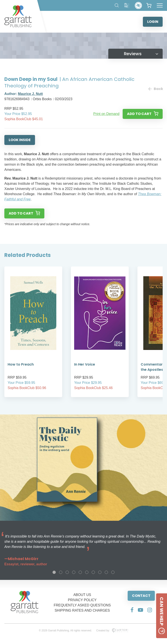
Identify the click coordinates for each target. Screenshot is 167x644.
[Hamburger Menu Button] (160, 5)
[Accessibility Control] (138, 6)
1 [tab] (54, 572)
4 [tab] (74, 572)
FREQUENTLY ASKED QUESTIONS (82, 605)
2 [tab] (61, 572)
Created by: (112, 631)
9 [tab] (106, 572)
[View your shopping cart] (149, 5)
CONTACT (141, 596)
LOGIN (153, 22)
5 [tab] (80, 572)
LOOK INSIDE (20, 140)
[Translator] (127, 6)
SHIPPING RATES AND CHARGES (82, 610)
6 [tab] (87, 572)
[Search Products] (117, 5)
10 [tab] (113, 572)
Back (155, 89)
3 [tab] (67, 572)
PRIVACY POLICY (82, 600)
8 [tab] (100, 572)
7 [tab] (93, 572)
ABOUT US (82, 595)
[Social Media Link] (132, 610)
